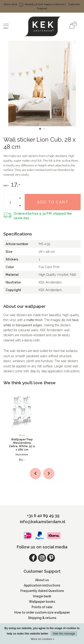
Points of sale (42, 607)
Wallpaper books (42, 602)
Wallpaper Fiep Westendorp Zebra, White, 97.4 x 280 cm (22, 444)
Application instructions (42, 585)
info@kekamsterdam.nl (43, 522)
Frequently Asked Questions (42, 591)
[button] (40, 129)
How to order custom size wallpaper (42, 612)
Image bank (42, 596)
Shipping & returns (42, 618)
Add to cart (53, 202)
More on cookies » (43, 639)
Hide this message (64, 634)
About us (42, 580)
